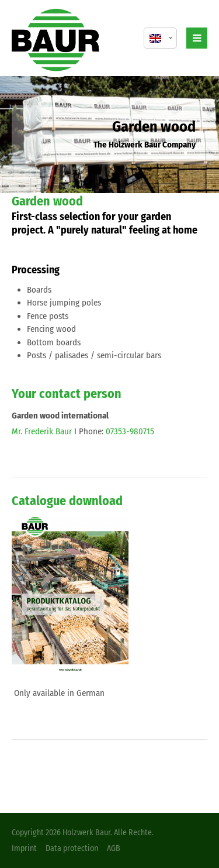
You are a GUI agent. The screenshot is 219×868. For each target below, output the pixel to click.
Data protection (72, 848)
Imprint (24, 848)
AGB (114, 848)
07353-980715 (130, 431)
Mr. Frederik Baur (42, 431)
